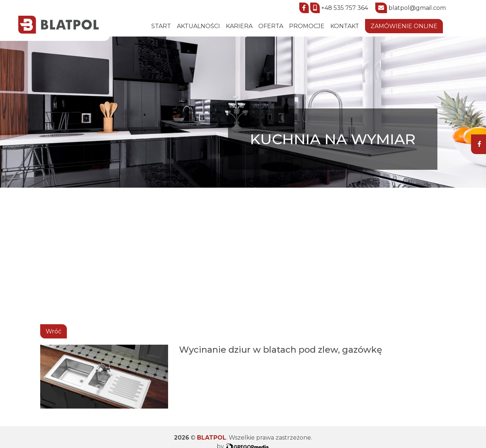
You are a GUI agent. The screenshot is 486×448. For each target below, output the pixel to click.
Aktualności (198, 26)
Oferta (271, 26)
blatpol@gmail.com (417, 8)
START (161, 26)
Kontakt (345, 26)
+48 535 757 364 (345, 8)
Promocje (307, 26)
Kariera (239, 26)
